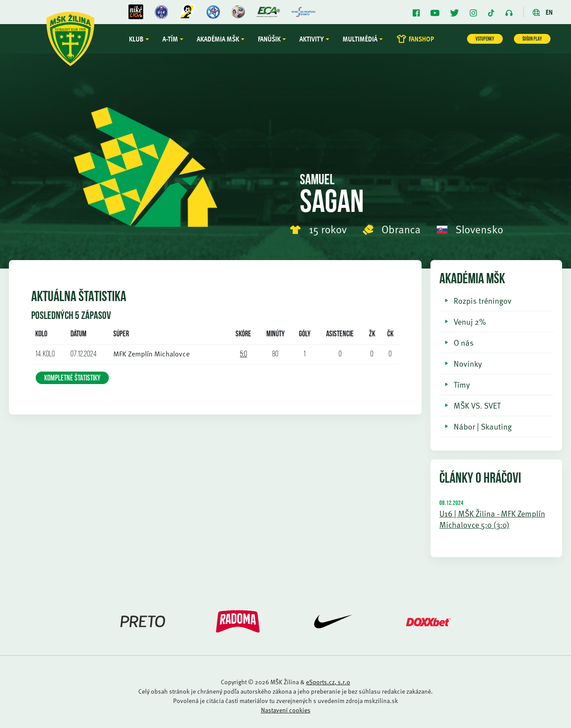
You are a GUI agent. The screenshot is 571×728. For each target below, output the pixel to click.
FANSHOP (415, 39)
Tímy (462, 384)
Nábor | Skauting (483, 426)
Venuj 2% (470, 321)
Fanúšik (269, 39)
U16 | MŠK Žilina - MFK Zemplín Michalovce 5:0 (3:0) (492, 519)
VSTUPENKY (485, 39)
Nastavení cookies (286, 710)
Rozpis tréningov (483, 300)
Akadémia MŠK (218, 39)
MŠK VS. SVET (477, 405)
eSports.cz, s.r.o (328, 682)
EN (543, 12)
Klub (136, 39)
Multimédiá (360, 39)
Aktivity (312, 39)
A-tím (170, 39)
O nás (464, 342)
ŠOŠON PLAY (532, 39)
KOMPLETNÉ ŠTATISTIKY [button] (72, 378)
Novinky (468, 363)
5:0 (244, 354)
